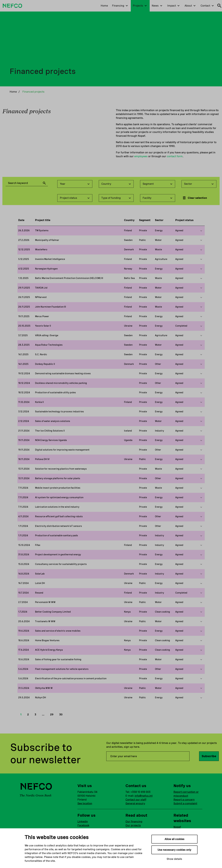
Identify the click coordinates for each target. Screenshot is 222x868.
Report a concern (184, 800)
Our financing (134, 822)
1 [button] (21, 715)
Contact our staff (136, 800)
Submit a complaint (185, 803)
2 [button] (28, 715)
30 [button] (61, 715)
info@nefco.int (144, 796)
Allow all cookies (174, 839)
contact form (175, 156)
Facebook (83, 825)
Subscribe (209, 756)
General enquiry (135, 803)
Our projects (133, 825)
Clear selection (195, 198)
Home (13, 92)
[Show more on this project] (201, 231)
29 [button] (52, 715)
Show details (174, 859)
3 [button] (35, 715)
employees (141, 156)
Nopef (177, 827)
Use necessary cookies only (174, 850)
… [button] (43, 715)
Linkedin (83, 822)
